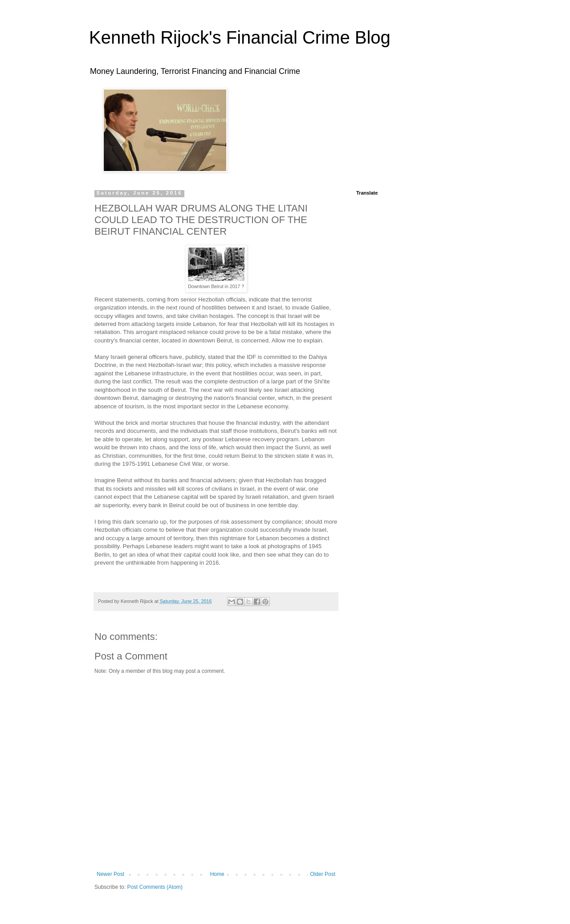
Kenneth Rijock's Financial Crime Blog (240, 37)
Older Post (323, 874)
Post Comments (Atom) (155, 887)
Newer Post (110, 874)
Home (217, 874)
